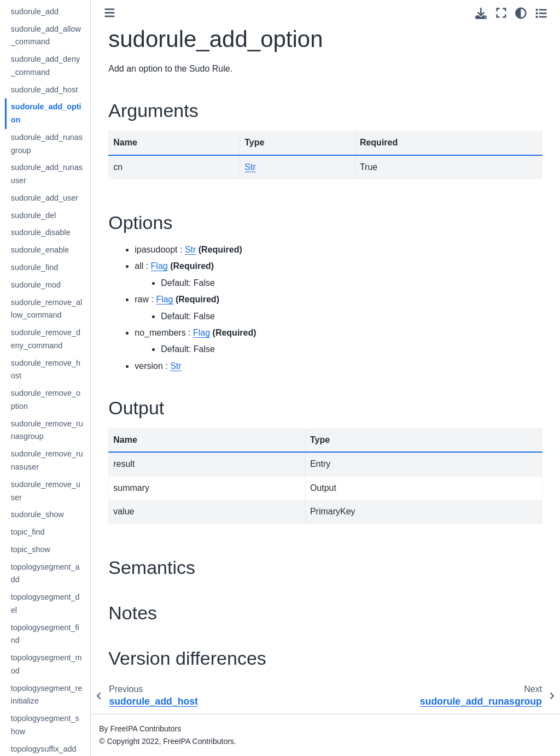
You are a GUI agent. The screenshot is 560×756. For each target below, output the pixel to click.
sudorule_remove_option (66, 400)
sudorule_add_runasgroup (68, 144)
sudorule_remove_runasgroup (68, 430)
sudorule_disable (62, 232)
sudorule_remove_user (66, 491)
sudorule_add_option (67, 113)
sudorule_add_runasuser (68, 174)
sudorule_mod (57, 285)
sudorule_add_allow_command (67, 36)
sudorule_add (56, 11)
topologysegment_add (66, 573)
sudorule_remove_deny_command (66, 339)
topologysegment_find (66, 634)
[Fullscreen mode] (501, 13)
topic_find (49, 532)
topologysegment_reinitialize (67, 695)
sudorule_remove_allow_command (67, 309)
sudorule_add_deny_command (66, 66)
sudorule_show (58, 514)
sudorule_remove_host (66, 370)
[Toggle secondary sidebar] (541, 13)
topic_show (51, 549)
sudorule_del (54, 215)
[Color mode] (521, 13)
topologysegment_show (66, 725)
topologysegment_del (66, 603)
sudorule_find (55, 267)
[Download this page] (481, 13)
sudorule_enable (61, 250)
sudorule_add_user (65, 198)
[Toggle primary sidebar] (131, 13)
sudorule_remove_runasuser (68, 460)
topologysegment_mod (67, 664)
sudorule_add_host (65, 90)
